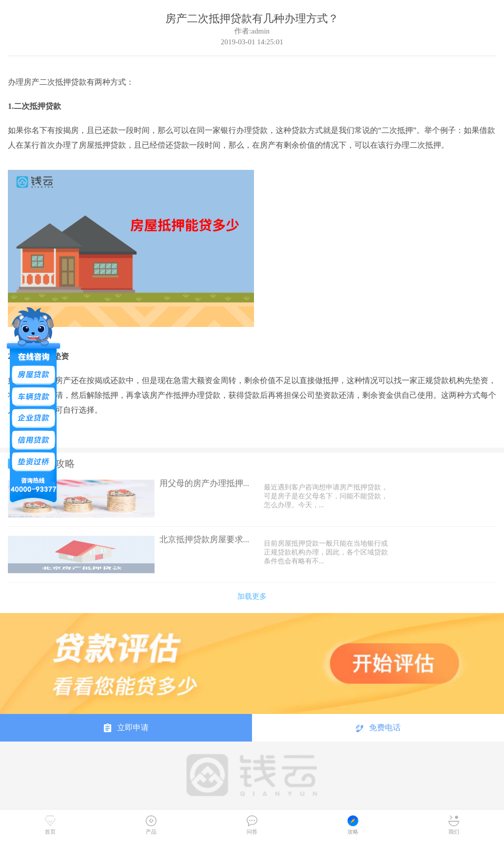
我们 (454, 825)
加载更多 (252, 594)
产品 (151, 825)
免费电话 (378, 728)
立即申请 (126, 728)
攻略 (353, 825)
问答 (252, 825)
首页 (50, 825)
